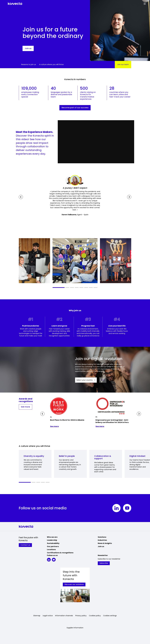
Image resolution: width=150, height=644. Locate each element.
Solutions (102, 537)
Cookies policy (95, 616)
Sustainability (53, 543)
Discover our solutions (74, 584)
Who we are (52, 537)
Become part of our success (75, 108)
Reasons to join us (29, 64)
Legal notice (48, 616)
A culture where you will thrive (51, 64)
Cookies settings (110, 616)
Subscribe (104, 563)
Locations (51, 550)
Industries (102, 540)
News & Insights (105, 543)
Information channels (64, 616)
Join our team (123, 64)
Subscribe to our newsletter (109, 559)
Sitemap (37, 616)
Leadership (52, 540)
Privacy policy (81, 616)
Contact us (25, 545)
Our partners (53, 546)
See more (54, 426)
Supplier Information (75, 628)
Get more (25, 407)
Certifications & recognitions (60, 553)
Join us (28, 48)
